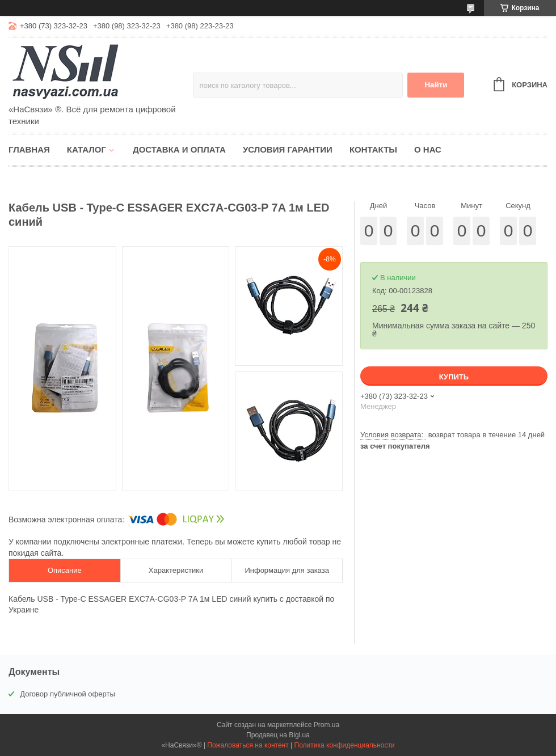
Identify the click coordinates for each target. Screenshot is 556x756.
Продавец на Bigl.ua (278, 735)
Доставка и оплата (179, 149)
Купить (454, 377)
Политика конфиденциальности (345, 745)
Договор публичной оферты (68, 694)
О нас (428, 149)
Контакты (373, 149)
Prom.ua (327, 725)
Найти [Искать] (436, 85)
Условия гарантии (288, 149)
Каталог (87, 149)
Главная (29, 149)
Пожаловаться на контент (248, 745)
